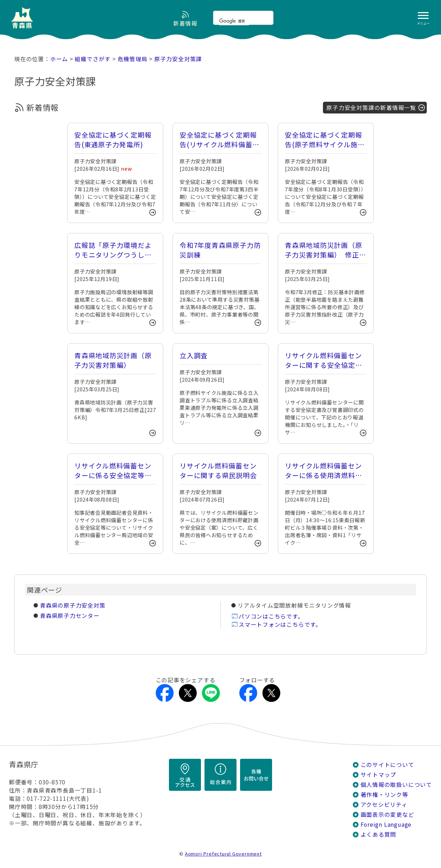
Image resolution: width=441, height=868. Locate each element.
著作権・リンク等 (384, 795)
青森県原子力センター (70, 616)
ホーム (59, 59)
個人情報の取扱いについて (396, 785)
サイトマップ (379, 775)
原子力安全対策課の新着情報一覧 (371, 108)
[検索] (234, 21)
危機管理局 (133, 59)
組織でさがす (93, 59)
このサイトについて (387, 765)
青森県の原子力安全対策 (73, 605)
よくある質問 (379, 834)
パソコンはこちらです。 (271, 616)
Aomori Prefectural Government (223, 854)
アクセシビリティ (384, 805)
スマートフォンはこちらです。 (280, 624)
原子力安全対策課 (178, 59)
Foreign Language (386, 824)
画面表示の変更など (387, 814)
